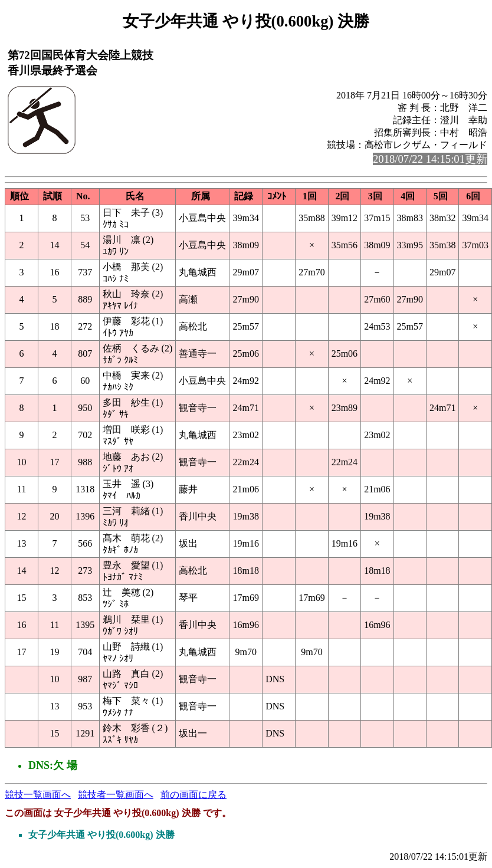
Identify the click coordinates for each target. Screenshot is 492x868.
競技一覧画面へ (38, 795)
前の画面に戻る (193, 795)
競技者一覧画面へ (116, 795)
